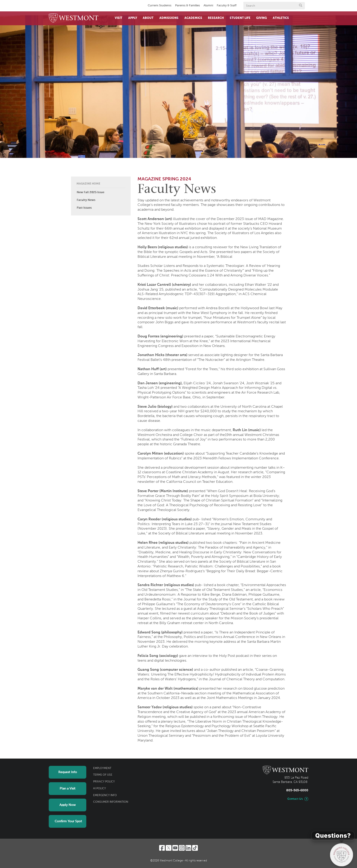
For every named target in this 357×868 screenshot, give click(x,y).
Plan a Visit (68, 789)
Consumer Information (111, 802)
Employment (102, 768)
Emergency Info (105, 795)
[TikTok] (195, 848)
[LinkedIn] (188, 848)
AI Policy (99, 789)
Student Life (240, 18)
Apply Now (68, 805)
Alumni (208, 6)
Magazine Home (88, 184)
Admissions (169, 18)
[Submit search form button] (301, 6)
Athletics (281, 18)
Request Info (68, 772)
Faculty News (86, 200)
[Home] (74, 18)
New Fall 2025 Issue (91, 192)
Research (216, 18)
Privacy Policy (104, 782)
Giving (261, 18)
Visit (119, 18)
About (148, 18)
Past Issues (84, 208)
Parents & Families (187, 6)
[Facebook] (162, 848)
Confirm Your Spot (68, 821)
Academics (193, 18)
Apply (133, 18)
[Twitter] (169, 848)
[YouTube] (175, 848)
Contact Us (295, 799)
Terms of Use (103, 775)
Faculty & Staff (227, 6)
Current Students (160, 6)
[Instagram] (182, 848)
